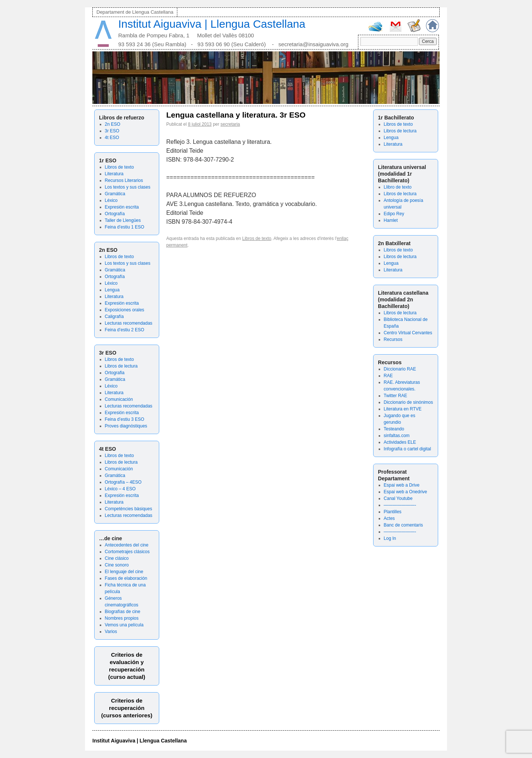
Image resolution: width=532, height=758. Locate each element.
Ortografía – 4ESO (123, 482)
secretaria (230, 124)
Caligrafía (114, 317)
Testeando (394, 429)
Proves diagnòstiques (126, 426)
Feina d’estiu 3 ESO (125, 419)
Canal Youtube (398, 498)
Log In (390, 538)
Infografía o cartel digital (407, 449)
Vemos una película (124, 625)
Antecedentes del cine (127, 545)
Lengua (112, 290)
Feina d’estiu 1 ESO (125, 227)
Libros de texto (120, 167)
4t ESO (112, 138)
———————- (400, 505)
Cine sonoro (117, 565)
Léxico (111, 200)
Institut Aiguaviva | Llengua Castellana (212, 24)
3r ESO (112, 131)
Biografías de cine (123, 612)
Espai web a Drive (402, 485)
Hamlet (391, 220)
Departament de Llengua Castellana (135, 12)
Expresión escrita (122, 207)
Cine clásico (117, 558)
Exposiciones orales (125, 310)
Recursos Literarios (124, 180)
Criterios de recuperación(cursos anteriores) (127, 708)
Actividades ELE (400, 442)
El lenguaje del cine (124, 572)
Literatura (114, 174)
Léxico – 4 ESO (120, 489)
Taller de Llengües (123, 220)
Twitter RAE (395, 396)
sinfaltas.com (397, 436)
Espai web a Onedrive (405, 492)
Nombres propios (122, 618)
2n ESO (113, 124)
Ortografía (115, 214)
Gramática (115, 194)
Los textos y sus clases (128, 187)
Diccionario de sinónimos (408, 402)
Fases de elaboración (126, 578)
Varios (111, 632)
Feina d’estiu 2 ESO (125, 330)
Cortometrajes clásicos (127, 552)
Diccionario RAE (400, 369)
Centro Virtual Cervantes (408, 333)
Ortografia (115, 373)
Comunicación (119, 399)
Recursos (393, 339)
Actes (389, 518)
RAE (388, 376)
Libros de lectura (121, 366)
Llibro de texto (398, 187)
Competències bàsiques (129, 509)
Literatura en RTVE (403, 409)
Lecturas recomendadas (129, 323)
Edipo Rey (394, 214)
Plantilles (393, 512)
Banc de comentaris (403, 525)
